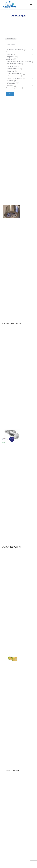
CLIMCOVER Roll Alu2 (11, 770)
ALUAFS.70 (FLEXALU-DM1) (11, 547)
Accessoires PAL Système (11, 324)
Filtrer (10, 94)
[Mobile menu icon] (31, 5)
